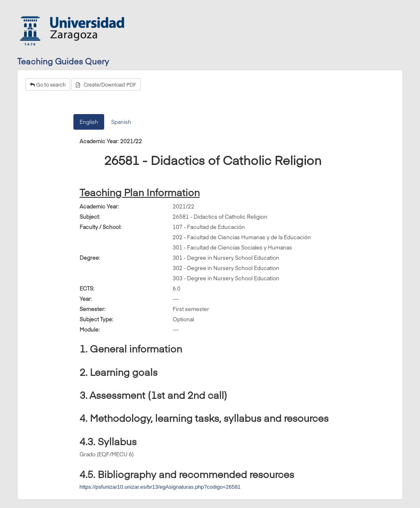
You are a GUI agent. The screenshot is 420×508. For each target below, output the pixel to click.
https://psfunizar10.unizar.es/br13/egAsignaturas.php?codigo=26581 (160, 487)
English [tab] (89, 122)
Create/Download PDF (106, 85)
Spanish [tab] (121, 122)
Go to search (48, 85)
